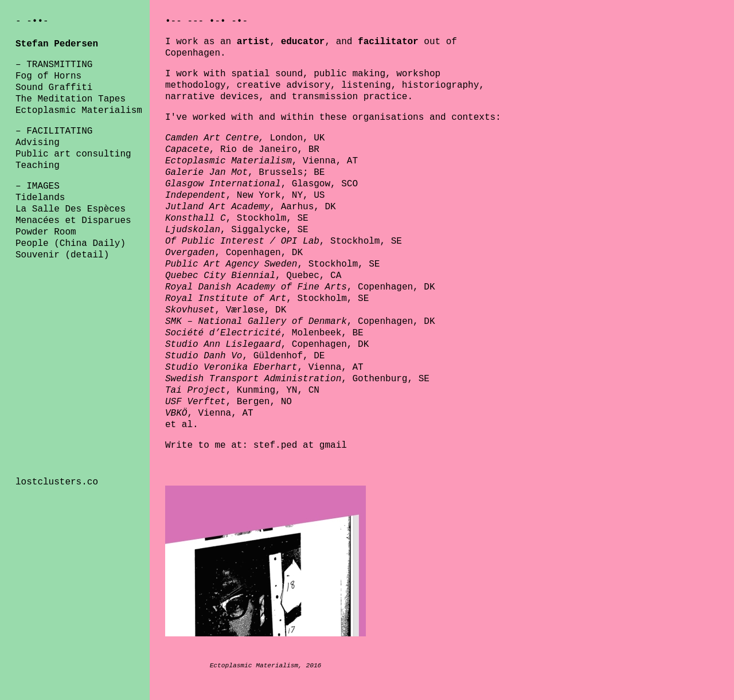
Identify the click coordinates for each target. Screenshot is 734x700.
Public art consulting (73, 154)
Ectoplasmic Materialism (79, 111)
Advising (38, 143)
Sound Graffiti (54, 88)
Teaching (38, 166)
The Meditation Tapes (71, 99)
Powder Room (46, 232)
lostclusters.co (57, 482)
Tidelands (40, 198)
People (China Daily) (71, 244)
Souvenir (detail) (62, 255)
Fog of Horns (48, 76)
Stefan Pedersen (57, 44)
